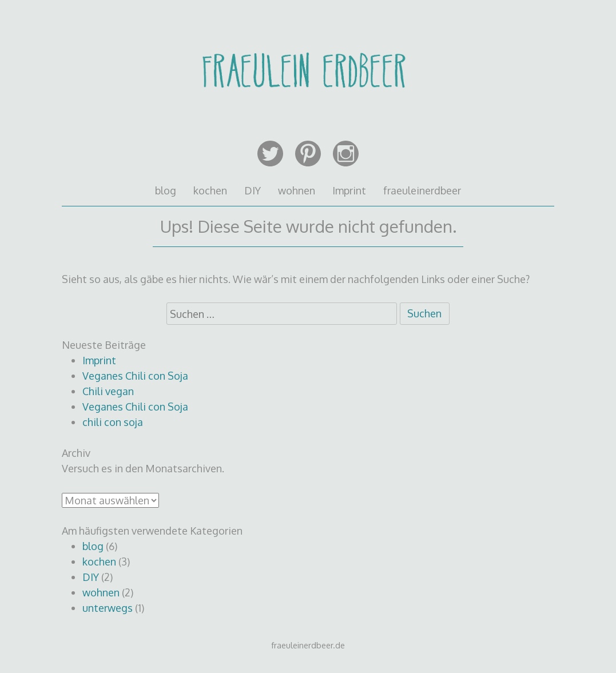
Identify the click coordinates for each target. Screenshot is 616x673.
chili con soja (113, 422)
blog (166, 190)
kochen (210, 190)
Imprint (349, 190)
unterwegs (108, 608)
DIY (253, 190)
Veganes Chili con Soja (135, 376)
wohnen (297, 190)
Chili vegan (108, 391)
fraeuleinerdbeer (422, 190)
